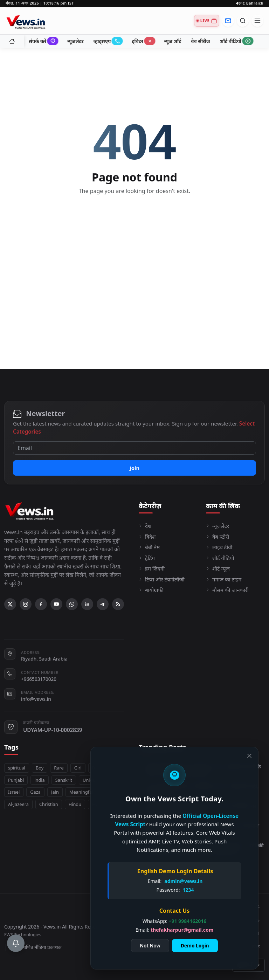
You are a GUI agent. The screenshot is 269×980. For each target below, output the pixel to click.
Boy (40, 768)
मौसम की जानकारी (227, 590)
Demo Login (195, 946)
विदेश (147, 537)
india (40, 780)
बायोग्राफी (151, 590)
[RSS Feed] (118, 604)
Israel (14, 792)
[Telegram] (103, 604)
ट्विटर (143, 41)
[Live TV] (207, 21)
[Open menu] (257, 21)
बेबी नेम (149, 547)
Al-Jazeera (18, 804)
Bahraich (250, 3)
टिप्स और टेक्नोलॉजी (162, 579)
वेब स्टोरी (218, 537)
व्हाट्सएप (108, 41)
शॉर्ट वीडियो (236, 41)
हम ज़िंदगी (152, 568)
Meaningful (81, 792)
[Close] (249, 756)
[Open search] (243, 21)
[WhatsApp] (72, 604)
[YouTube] (56, 604)
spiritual (17, 768)
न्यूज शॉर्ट (173, 41)
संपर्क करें (43, 41)
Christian (49, 804)
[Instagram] (26, 604)
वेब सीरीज (201, 41)
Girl (78, 768)
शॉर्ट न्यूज (218, 568)
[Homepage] (27, 21)
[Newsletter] (228, 21)
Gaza (35, 792)
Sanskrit (64, 780)
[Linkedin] (87, 604)
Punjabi (16, 780)
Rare (59, 768)
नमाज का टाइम (224, 579)
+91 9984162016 (188, 921)
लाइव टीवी (219, 547)
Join (135, 468)
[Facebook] (41, 604)
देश (145, 526)
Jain (55, 792)
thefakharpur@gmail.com (182, 930)
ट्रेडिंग (147, 558)
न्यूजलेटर (75, 41)
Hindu (75, 804)
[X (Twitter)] (10, 604)
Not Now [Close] (150, 946)
